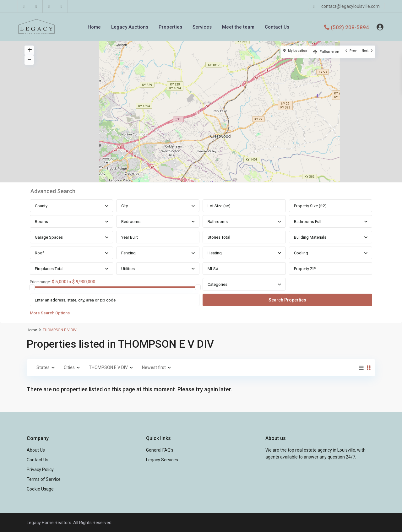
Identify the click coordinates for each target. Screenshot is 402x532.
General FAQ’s (160, 450)
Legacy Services (162, 460)
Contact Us (277, 27)
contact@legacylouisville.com (350, 6)
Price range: (40, 282)
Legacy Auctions (130, 27)
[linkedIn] (36, 6)
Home (94, 27)
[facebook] (24, 6)
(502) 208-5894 (350, 27)
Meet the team (238, 27)
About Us (36, 450)
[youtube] (49, 6)
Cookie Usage (40, 489)
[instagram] (62, 6)
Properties (170, 27)
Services (202, 27)
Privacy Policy (40, 470)
